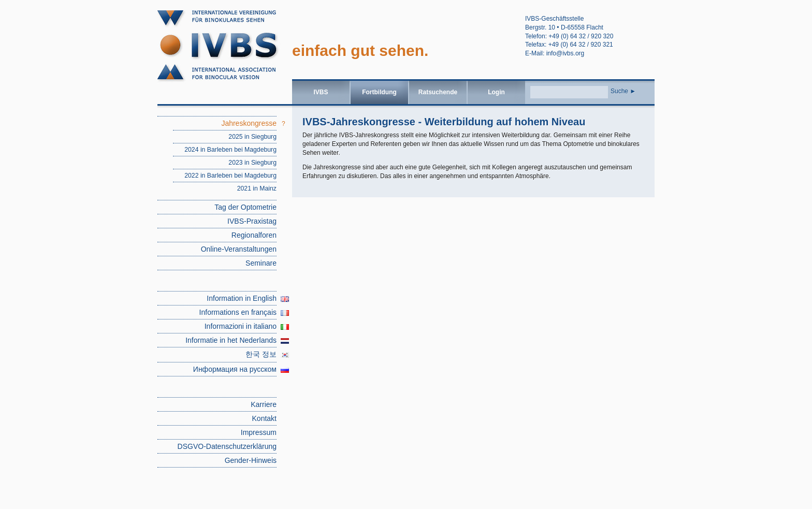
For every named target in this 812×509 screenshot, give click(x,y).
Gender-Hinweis (251, 460)
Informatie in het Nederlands (231, 340)
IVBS (321, 92)
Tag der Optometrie (245, 207)
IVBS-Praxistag (252, 221)
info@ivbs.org (565, 53)
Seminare (261, 263)
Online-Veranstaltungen (239, 249)
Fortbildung (379, 92)
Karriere (264, 404)
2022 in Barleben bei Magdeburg (230, 176)
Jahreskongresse (249, 123)
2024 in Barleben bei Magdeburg (230, 150)
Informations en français (238, 312)
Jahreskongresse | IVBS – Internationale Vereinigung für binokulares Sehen (225, 49)
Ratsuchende (438, 92)
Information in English (242, 298)
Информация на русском (235, 369)
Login (496, 92)
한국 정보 (261, 354)
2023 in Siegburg (252, 163)
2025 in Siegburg (252, 137)
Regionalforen (254, 235)
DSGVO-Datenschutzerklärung (227, 446)
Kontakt (264, 418)
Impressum (259, 432)
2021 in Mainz (257, 188)
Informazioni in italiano (241, 326)
